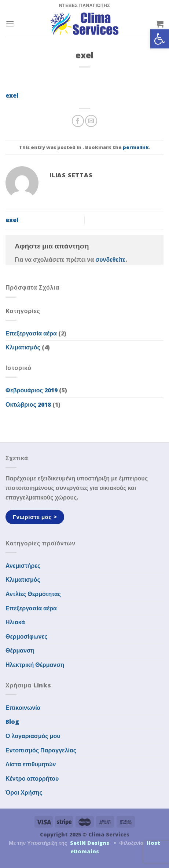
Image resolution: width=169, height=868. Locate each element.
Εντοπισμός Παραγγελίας (41, 750)
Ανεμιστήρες (23, 566)
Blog (12, 722)
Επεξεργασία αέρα (31, 333)
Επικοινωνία (23, 708)
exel (12, 95)
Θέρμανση (20, 650)
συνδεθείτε (110, 259)
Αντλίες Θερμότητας (33, 594)
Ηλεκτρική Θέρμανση (35, 665)
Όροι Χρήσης (24, 792)
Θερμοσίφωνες (27, 636)
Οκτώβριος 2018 (28, 404)
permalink (136, 147)
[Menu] (10, 24)
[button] (159, 39)
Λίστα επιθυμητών (31, 764)
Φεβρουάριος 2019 (32, 390)
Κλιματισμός (23, 347)
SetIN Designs (90, 843)
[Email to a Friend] (91, 121)
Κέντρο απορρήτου (32, 778)
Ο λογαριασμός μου (33, 736)
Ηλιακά (15, 622)
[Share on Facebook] (78, 121)
